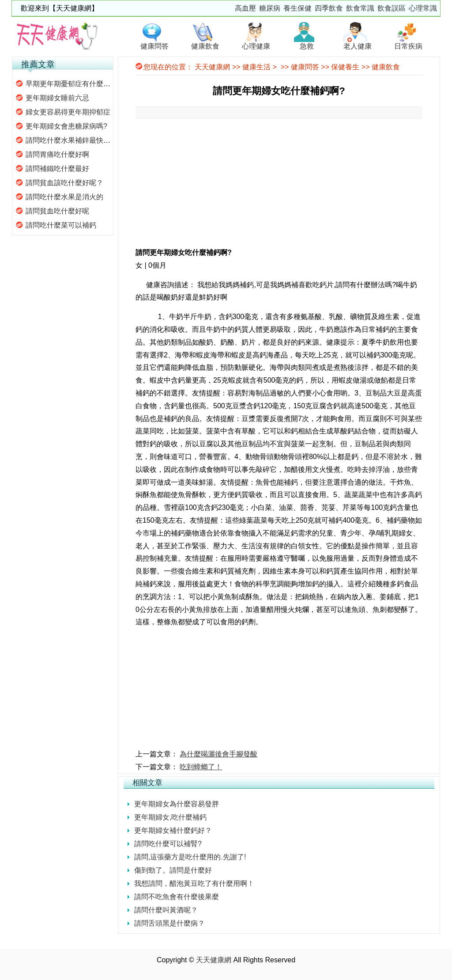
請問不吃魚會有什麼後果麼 (177, 897)
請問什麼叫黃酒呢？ (166, 910)
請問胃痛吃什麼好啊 (57, 154)
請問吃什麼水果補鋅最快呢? (70, 140)
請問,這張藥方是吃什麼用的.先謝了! (190, 857)
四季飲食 (329, 8)
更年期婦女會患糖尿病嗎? (66, 126)
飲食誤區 (392, 8)
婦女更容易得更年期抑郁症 (68, 112)
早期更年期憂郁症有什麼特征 (72, 84)
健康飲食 (386, 67)
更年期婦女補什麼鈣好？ (173, 830)
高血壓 (245, 8)
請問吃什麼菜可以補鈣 (61, 225)
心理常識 (423, 8)
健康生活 (256, 67)
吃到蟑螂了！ (201, 767)
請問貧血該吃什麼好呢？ (64, 183)
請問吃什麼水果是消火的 (64, 197)
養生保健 (298, 8)
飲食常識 (360, 8)
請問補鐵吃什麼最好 (57, 169)
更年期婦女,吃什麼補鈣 (170, 817)
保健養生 (345, 67)
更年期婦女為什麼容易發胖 (177, 804)
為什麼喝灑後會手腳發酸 (218, 754)
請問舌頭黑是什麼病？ (169, 923)
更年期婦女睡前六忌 (57, 98)
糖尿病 (270, 8)
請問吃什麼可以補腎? (168, 844)
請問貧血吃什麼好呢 (57, 211)
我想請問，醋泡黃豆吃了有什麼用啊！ (194, 883)
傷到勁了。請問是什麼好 (173, 870)
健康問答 (305, 67)
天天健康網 (212, 67)
